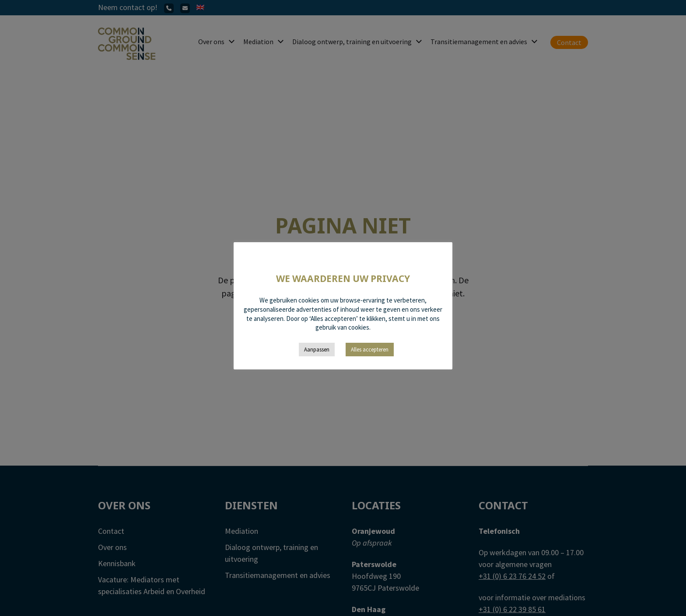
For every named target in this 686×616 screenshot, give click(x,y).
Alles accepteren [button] (370, 350)
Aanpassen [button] (317, 350)
